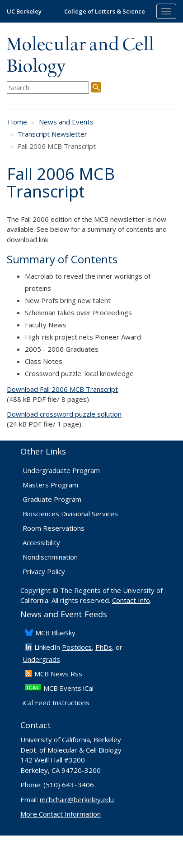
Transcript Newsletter (52, 134)
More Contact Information (61, 814)
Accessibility (41, 542)
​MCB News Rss (58, 674)
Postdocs (77, 647)
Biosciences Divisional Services (70, 514)
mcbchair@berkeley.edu (77, 799)
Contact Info (131, 600)
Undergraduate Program (61, 470)
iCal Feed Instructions (56, 703)
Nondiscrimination (50, 557)
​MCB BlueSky (55, 633)
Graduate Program (52, 499)
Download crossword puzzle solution (64, 414)
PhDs (104, 647)
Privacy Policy (44, 571)
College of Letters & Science (105, 11)
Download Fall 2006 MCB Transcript (62, 389)
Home (17, 122)
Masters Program (50, 485)
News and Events (66, 122)
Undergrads (41, 659)
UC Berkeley (24, 11)
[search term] (48, 88)
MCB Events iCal (68, 688)
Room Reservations (54, 528)
